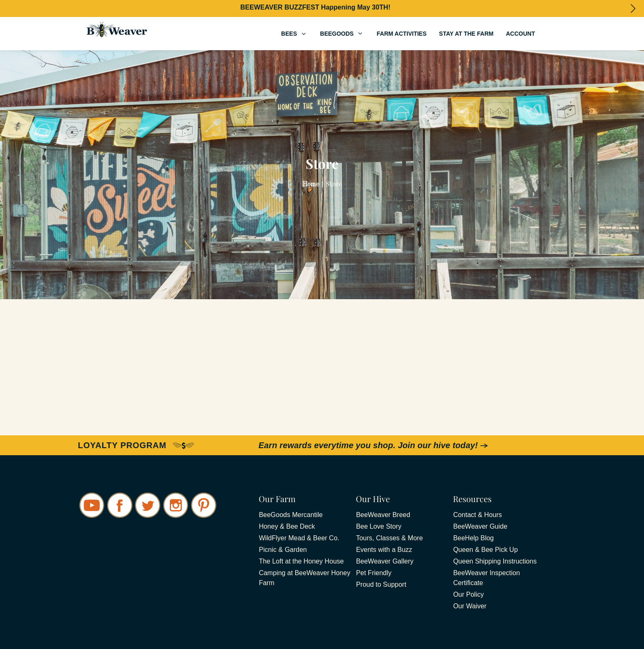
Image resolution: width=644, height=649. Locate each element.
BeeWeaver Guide (480, 526)
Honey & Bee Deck (287, 526)
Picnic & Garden (283, 550)
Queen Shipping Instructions (495, 561)
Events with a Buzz (384, 550)
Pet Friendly (373, 573)
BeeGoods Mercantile (291, 515)
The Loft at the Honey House (301, 561)
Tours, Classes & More (389, 538)
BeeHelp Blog (473, 538)
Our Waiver (470, 606)
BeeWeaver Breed (383, 515)
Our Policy (468, 594)
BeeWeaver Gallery (384, 561)
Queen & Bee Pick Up (485, 550)
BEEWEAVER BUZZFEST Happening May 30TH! (316, 7)
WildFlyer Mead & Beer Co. (299, 538)
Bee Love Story (378, 526)
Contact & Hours (477, 515)
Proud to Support (381, 584)
